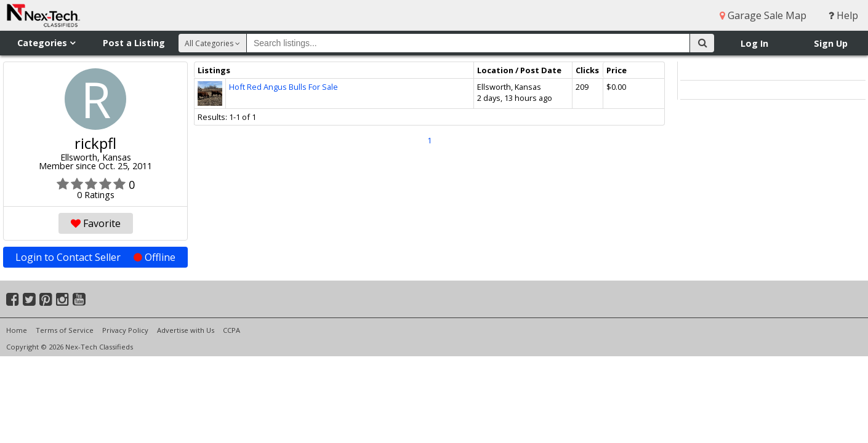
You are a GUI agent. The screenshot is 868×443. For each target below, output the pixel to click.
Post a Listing (134, 43)
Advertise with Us (186, 330)
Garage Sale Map (763, 15)
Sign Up (831, 43)
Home (17, 330)
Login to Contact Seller (95, 257)
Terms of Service (65, 330)
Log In (754, 43)
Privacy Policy (125, 330)
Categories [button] (46, 43)
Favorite (96, 223)
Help (843, 15)
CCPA (231, 330)
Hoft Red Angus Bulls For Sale (283, 87)
